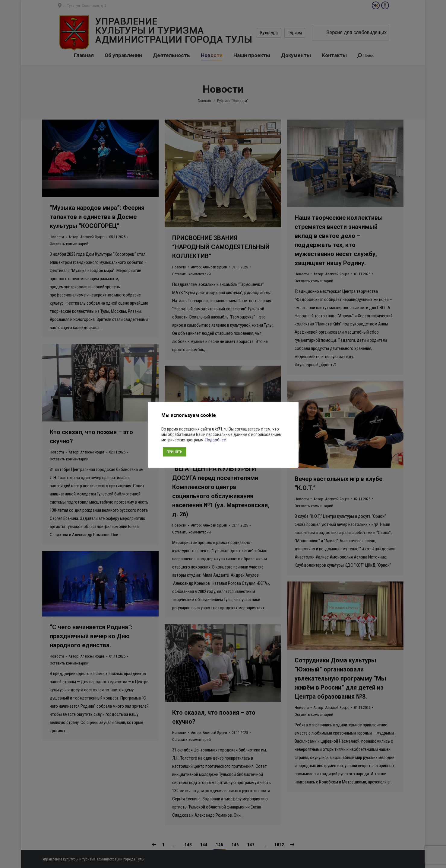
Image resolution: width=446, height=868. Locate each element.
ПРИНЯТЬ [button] (174, 452)
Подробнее (216, 440)
